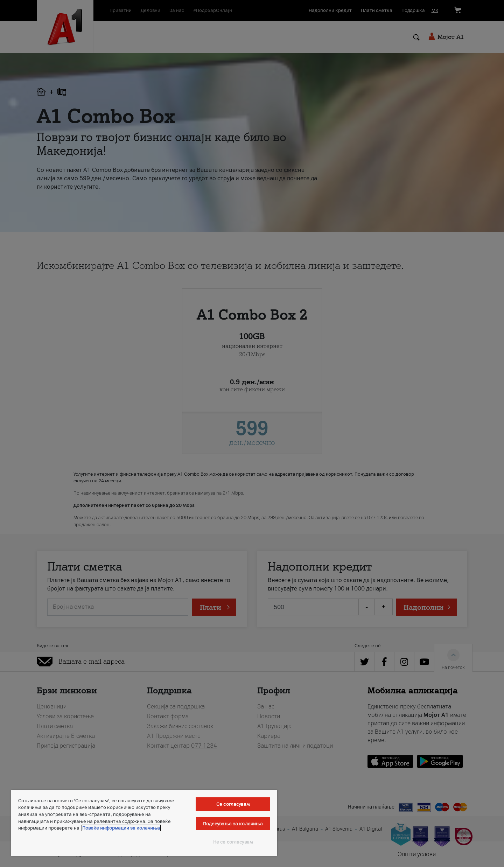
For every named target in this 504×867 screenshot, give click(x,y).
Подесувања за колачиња (233, 824)
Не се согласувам (233, 842)
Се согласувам (233, 804)
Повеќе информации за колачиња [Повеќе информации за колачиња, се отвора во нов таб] (121, 828)
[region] (144, 823)
